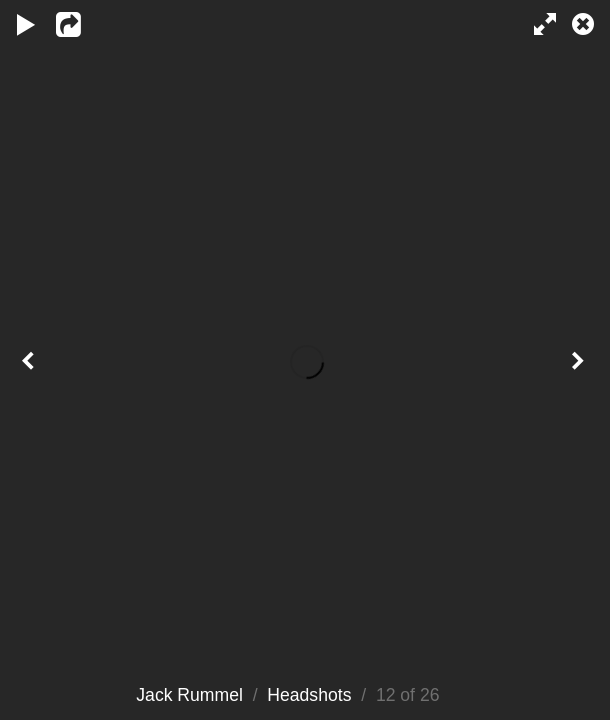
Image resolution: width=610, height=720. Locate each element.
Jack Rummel (189, 695)
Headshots (309, 695)
